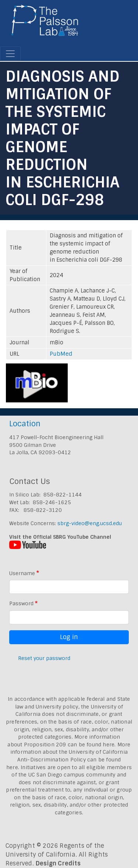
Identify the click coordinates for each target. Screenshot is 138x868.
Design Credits (58, 863)
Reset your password (44, 658)
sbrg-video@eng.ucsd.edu (90, 523)
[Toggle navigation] (10, 54)
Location (25, 424)
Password (21, 603)
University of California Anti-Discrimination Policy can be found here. (67, 759)
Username (22, 573)
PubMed (61, 354)
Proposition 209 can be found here (69, 745)
